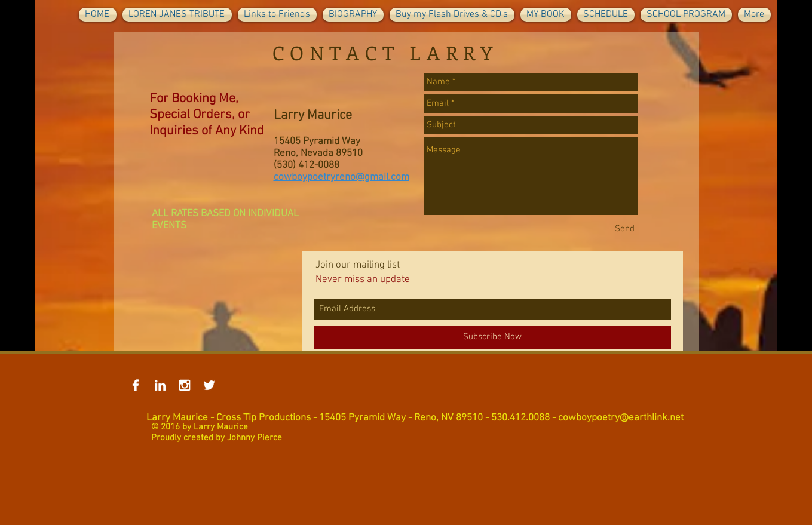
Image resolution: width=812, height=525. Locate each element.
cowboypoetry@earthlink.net (621, 418)
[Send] (625, 229)
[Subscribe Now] (493, 337)
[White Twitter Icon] (209, 385)
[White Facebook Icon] (136, 385)
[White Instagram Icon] (185, 385)
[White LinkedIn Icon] (160, 385)
